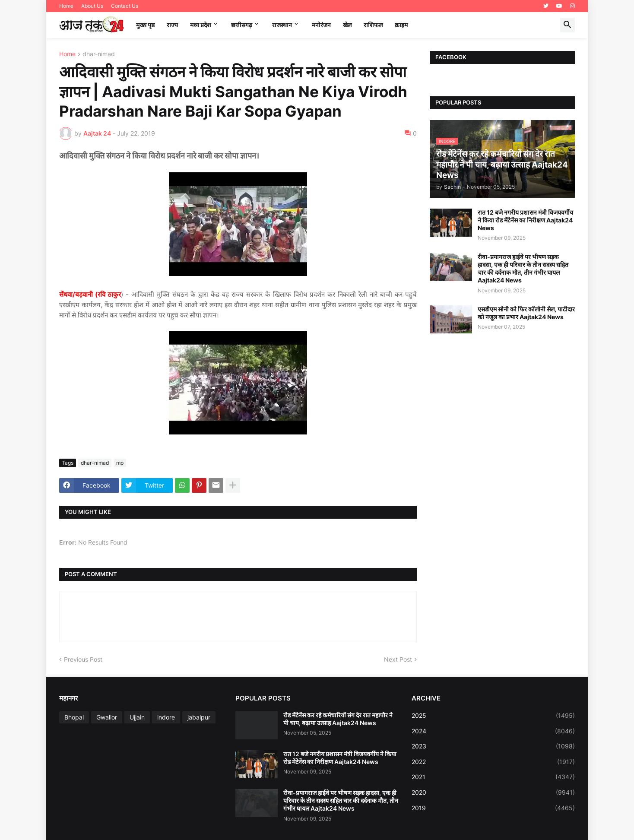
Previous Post (83, 659)
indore (166, 717)
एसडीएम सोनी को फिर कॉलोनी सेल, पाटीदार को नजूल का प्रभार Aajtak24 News (526, 313)
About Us (92, 6)
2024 (493, 731)
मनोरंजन (321, 25)
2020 (493, 792)
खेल (347, 25)
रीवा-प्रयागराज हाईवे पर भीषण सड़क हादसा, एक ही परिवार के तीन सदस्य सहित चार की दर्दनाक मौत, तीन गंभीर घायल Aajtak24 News (523, 269)
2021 (493, 777)
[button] (567, 25)
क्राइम (401, 25)
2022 (493, 762)
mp (120, 463)
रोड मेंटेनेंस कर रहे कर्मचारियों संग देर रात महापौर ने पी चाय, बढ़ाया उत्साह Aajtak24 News (338, 719)
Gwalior (107, 717)
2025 (493, 716)
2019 (493, 808)
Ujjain (137, 717)
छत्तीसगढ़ (242, 25)
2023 (493, 746)
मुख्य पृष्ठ (145, 25)
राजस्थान (282, 25)
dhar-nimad (99, 54)
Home (66, 6)
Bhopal (74, 717)
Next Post (398, 659)
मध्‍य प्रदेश (201, 25)
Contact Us (125, 6)
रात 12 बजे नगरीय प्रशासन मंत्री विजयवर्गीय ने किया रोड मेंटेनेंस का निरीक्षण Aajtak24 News (525, 220)
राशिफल (373, 25)
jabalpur (199, 717)
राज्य (172, 25)
